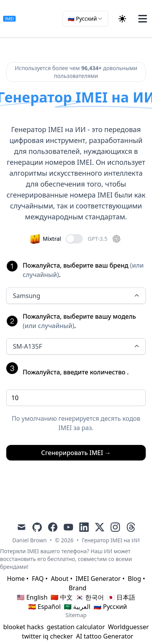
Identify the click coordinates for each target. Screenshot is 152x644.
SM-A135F (77, 346)
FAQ (38, 579)
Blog (134, 579)
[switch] (74, 239)
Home (16, 579)
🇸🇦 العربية (77, 607)
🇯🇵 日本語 (121, 597)
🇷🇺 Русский (110, 607)
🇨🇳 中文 (62, 597)
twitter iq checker (47, 636)
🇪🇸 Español (44, 607)
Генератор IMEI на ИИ (111, 540)
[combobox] (85, 19)
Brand (78, 588)
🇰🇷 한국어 (90, 597)
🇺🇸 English (32, 597)
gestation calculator (76, 627)
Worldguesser (128, 627)
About (60, 579)
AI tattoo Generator (105, 636)
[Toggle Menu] (143, 19)
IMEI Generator (98, 579)
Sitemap (76, 615)
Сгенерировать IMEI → (76, 453)
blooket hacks (23, 627)
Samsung (77, 296)
